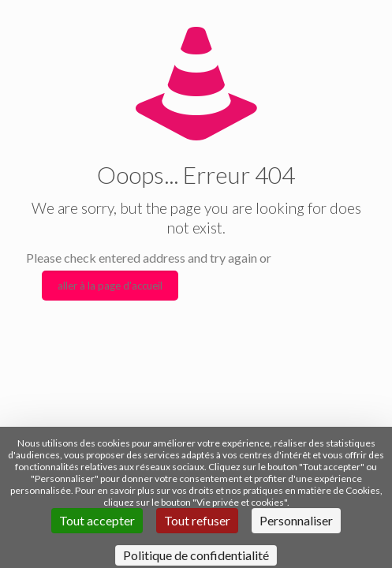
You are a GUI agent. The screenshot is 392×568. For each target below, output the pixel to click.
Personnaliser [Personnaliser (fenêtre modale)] (296, 520)
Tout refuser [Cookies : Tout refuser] (197, 520)
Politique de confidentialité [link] (196, 555)
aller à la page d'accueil (110, 286)
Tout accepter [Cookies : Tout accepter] (97, 520)
